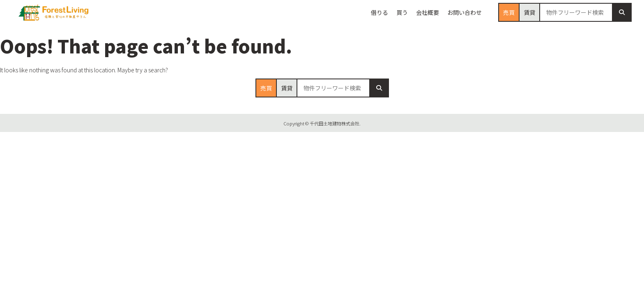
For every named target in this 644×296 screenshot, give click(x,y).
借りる (379, 12)
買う (402, 12)
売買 (509, 12)
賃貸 (529, 12)
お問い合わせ (465, 12)
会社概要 (428, 12)
